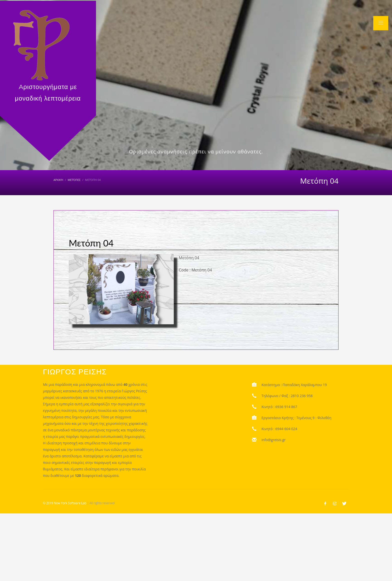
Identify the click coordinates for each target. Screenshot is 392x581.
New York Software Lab (70, 503)
